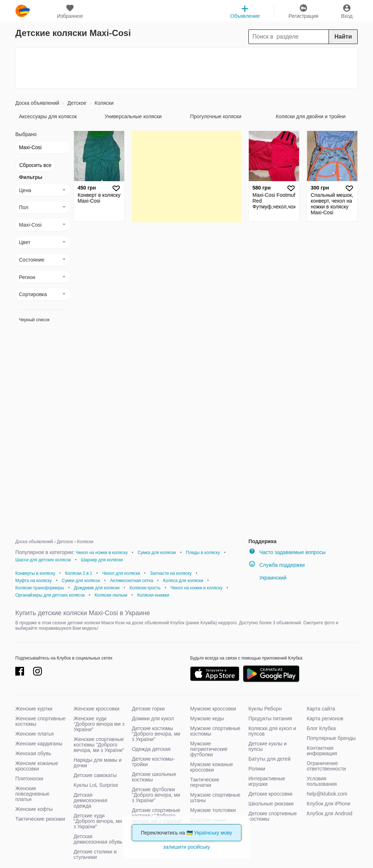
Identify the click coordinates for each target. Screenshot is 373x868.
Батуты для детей (270, 759)
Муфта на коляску (34, 581)
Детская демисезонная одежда (91, 800)
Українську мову (213, 833)
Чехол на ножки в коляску (102, 553)
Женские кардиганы (39, 744)
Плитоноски (29, 779)
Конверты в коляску (35, 573)
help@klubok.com (327, 794)
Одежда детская (151, 749)
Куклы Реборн (265, 709)
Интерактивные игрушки (267, 781)
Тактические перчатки (205, 782)
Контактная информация (322, 751)
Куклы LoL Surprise (96, 785)
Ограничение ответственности (326, 766)
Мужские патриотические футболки (209, 749)
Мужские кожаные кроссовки (212, 767)
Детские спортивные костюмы (273, 816)
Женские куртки (34, 709)
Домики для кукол (153, 718)
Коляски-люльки (111, 595)
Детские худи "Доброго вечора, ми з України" (98, 821)
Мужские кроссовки (213, 709)
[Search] (303, 37)
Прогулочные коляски (216, 116)
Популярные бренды (331, 738)
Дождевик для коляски (97, 588)
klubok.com (23, 11)
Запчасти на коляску (171, 573)
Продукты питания (270, 718)
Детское (76, 103)
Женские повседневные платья (32, 794)
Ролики (257, 769)
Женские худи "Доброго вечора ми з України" (99, 724)
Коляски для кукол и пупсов (272, 731)
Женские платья (34, 734)
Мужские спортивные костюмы (215, 731)
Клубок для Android (329, 813)
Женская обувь (33, 753)
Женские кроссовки (97, 709)
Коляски (103, 103)
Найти (343, 37)
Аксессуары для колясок (48, 116)
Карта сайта (321, 709)
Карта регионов (325, 718)
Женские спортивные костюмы (40, 721)
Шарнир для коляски (102, 560)
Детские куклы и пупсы (268, 746)
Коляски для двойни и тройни (311, 116)
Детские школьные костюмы (154, 777)
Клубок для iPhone (329, 804)
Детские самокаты (95, 775)
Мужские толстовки (213, 810)
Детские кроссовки (270, 794)
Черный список (34, 320)
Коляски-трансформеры (40, 588)
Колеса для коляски (183, 581)
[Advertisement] (186, 68)
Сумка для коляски (157, 553)
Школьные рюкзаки (271, 804)
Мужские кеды (207, 718)
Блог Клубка (321, 728)
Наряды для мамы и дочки (98, 763)
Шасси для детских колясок (43, 560)
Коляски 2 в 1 (79, 573)
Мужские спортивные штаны (215, 798)
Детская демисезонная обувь (98, 839)
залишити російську (186, 847)
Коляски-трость (145, 588)
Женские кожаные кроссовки (37, 766)
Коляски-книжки (153, 595)
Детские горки (148, 709)
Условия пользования (322, 781)
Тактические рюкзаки (40, 819)
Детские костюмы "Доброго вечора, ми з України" (156, 734)
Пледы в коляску (203, 553)
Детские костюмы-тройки (153, 762)
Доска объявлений (37, 103)
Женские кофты (34, 809)
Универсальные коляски (133, 116)
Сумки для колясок (81, 581)
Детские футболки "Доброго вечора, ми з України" (156, 795)
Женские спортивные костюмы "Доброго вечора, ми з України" (99, 745)
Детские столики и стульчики (95, 854)
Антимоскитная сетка (131, 581)
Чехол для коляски (121, 573)
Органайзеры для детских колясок (50, 595)
